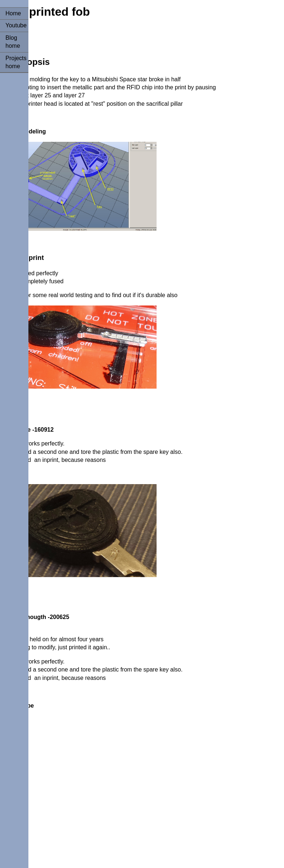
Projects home (16, 62)
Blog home (13, 42)
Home (13, 13)
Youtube (16, 25)
